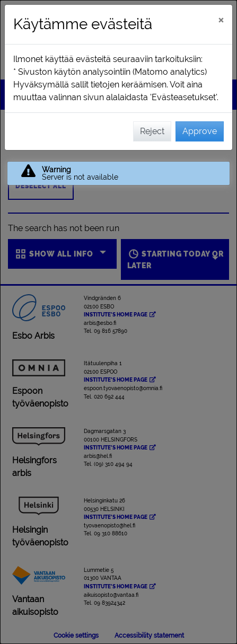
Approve (200, 131)
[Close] (221, 20)
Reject (152, 131)
